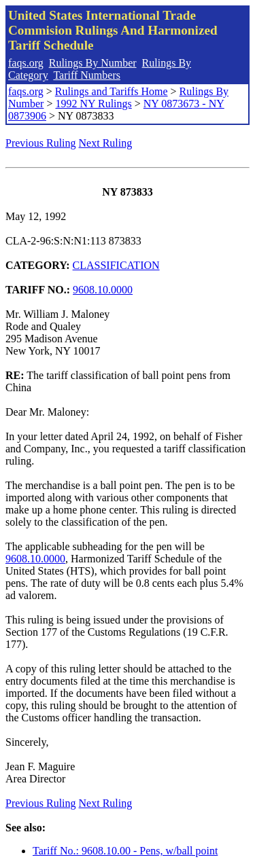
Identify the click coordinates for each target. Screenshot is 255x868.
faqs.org (26, 63)
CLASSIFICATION (116, 265)
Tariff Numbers (87, 75)
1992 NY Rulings (93, 104)
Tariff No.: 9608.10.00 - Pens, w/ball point (125, 851)
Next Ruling (106, 143)
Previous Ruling (41, 143)
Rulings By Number (93, 63)
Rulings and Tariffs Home (112, 91)
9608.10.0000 (103, 290)
